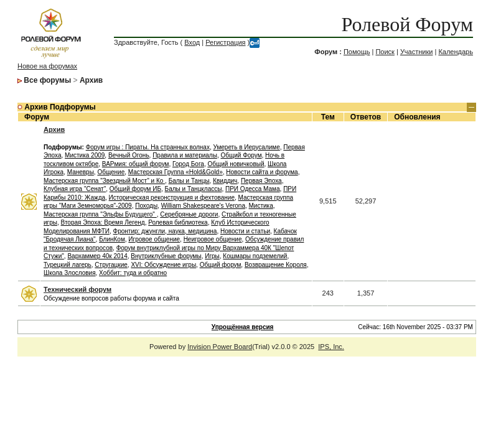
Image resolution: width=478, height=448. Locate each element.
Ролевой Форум (407, 24)
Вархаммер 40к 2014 (97, 256)
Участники (417, 52)
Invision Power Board (220, 347)
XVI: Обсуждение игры (163, 265)
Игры (212, 256)
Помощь (357, 52)
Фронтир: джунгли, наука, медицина (165, 231)
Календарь (456, 52)
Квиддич (225, 181)
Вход (192, 42)
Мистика (261, 206)
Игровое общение (154, 239)
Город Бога (188, 164)
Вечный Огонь (129, 155)
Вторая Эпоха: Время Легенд (103, 222)
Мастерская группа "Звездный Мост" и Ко (104, 181)
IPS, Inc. (331, 347)
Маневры (81, 172)
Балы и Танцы (189, 181)
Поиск (385, 52)
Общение (111, 172)
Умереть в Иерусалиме (246, 147)
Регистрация (225, 42)
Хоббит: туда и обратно (133, 273)
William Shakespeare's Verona (203, 206)
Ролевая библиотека (178, 222)
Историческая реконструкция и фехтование (172, 198)
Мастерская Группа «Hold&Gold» (176, 172)
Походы (146, 206)
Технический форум (77, 289)
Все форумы (47, 80)
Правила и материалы (185, 155)
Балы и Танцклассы (194, 189)
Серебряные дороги (189, 214)
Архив (91, 80)
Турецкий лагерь (68, 265)
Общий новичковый (236, 164)
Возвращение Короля (276, 265)
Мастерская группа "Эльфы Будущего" (100, 214)
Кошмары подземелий (255, 256)
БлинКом (112, 239)
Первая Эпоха (261, 181)
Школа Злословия (70, 273)
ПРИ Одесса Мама (253, 189)
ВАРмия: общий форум (136, 164)
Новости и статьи (245, 231)
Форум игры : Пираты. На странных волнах (148, 147)
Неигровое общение (213, 239)
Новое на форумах (47, 66)
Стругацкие (111, 265)
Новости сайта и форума (262, 172)
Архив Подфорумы (60, 107)
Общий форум (221, 265)
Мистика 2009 (85, 155)
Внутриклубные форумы (166, 256)
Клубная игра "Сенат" (75, 189)
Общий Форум (241, 155)
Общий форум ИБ (135, 189)
